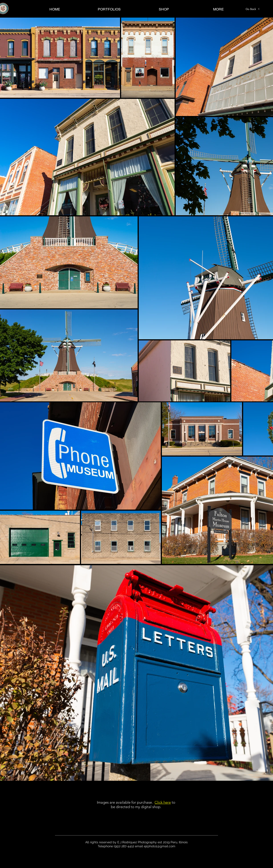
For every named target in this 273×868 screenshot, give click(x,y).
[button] (109, 9)
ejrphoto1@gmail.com (160, 846)
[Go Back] (253, 9)
